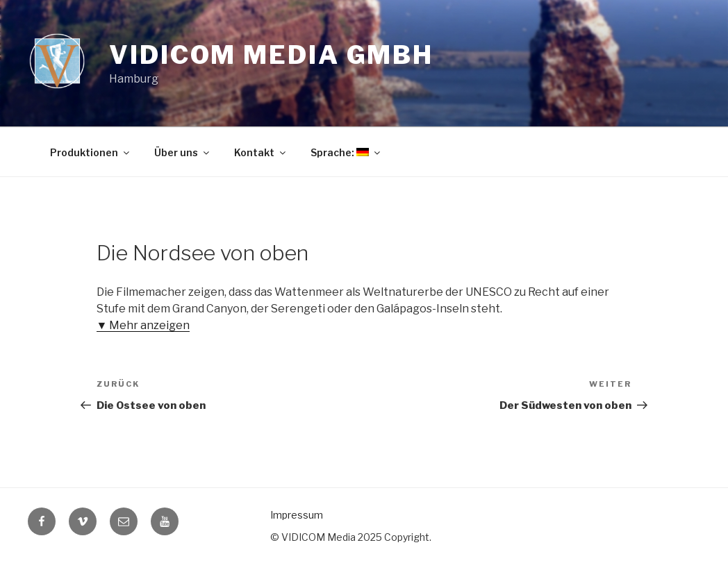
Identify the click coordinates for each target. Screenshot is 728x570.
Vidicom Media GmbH (271, 55)
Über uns (183, 152)
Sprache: (346, 152)
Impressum (297, 515)
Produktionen (91, 152)
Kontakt (261, 152)
